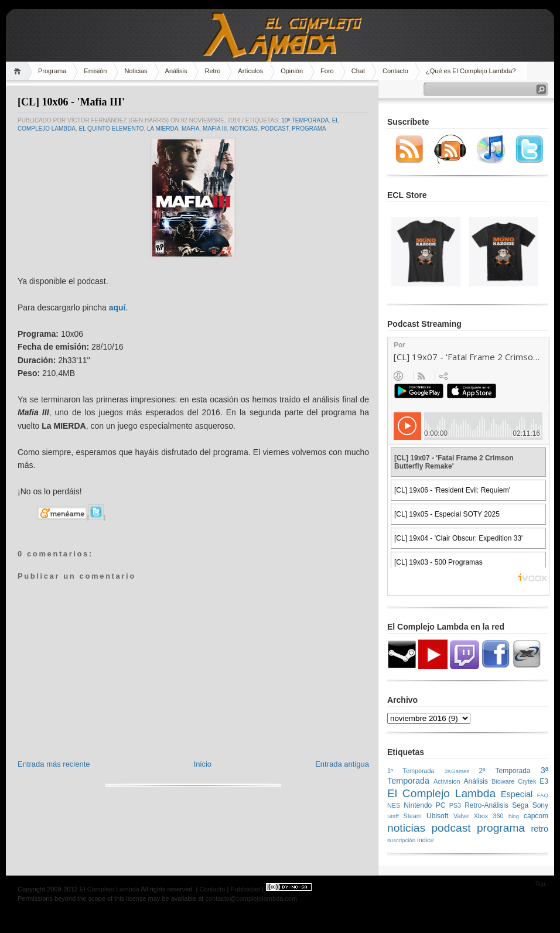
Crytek (527, 781)
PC (441, 805)
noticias (244, 129)
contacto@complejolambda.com (251, 898)
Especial (517, 794)
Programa (52, 71)
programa (309, 129)
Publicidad (245, 889)
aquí (117, 307)
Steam (413, 816)
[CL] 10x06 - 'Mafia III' (71, 102)
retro (539, 829)
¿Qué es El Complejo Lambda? (471, 71)
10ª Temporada (305, 120)
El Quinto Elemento (111, 129)
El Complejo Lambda (441, 793)
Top (540, 884)
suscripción (401, 840)
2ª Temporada (504, 771)
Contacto (395, 71)
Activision (447, 781)
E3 (544, 781)
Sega (520, 805)
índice (426, 840)
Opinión (292, 71)
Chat (358, 71)
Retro (212, 71)
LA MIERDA (163, 129)
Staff (393, 816)
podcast (275, 129)
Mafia (191, 129)
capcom (536, 816)
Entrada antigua (342, 764)
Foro (327, 71)
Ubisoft (437, 816)
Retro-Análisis (486, 805)
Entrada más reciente (54, 764)
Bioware (503, 781)
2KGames (457, 771)
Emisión (95, 71)
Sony (540, 805)
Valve (461, 816)
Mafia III (215, 129)
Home (19, 71)
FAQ (543, 795)
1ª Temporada (411, 771)
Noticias (136, 71)
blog (514, 816)
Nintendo (418, 805)
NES (394, 805)
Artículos (250, 71)
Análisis (176, 71)
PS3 (455, 805)
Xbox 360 (489, 816)
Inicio (203, 764)
